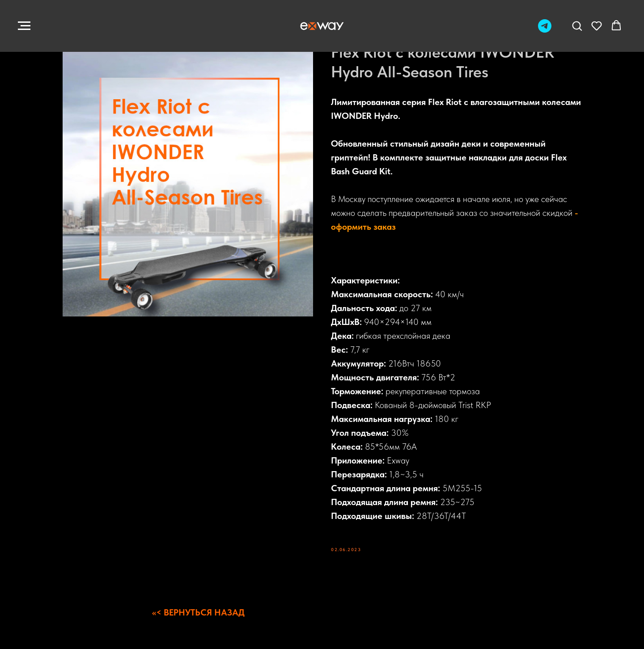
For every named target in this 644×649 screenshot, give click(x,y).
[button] (577, 25)
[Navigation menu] (24, 26)
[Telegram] (545, 30)
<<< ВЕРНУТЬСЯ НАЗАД (198, 612)
